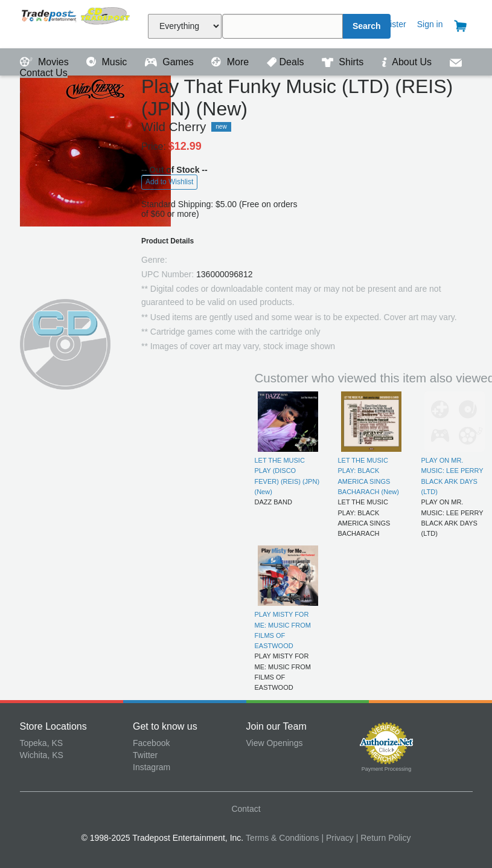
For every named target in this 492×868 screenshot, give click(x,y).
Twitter (145, 755)
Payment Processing (387, 769)
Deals (287, 62)
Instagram (152, 767)
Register (391, 24)
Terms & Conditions (282, 838)
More (231, 62)
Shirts (344, 62)
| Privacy (337, 838)
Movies (46, 62)
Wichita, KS (42, 755)
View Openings (275, 743)
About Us (408, 62)
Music (108, 62)
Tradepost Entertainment (77, 23)
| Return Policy (384, 838)
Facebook (151, 743)
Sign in (430, 24)
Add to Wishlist (169, 182)
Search (367, 26)
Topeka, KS (42, 743)
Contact (246, 809)
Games (171, 62)
